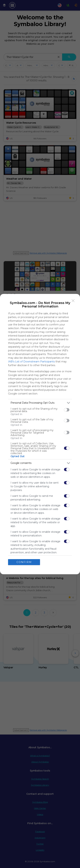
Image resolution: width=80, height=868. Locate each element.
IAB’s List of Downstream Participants (31, 362)
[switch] (67, 410)
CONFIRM (24, 562)
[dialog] (40, 434)
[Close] (73, 301)
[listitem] (40, 403)
